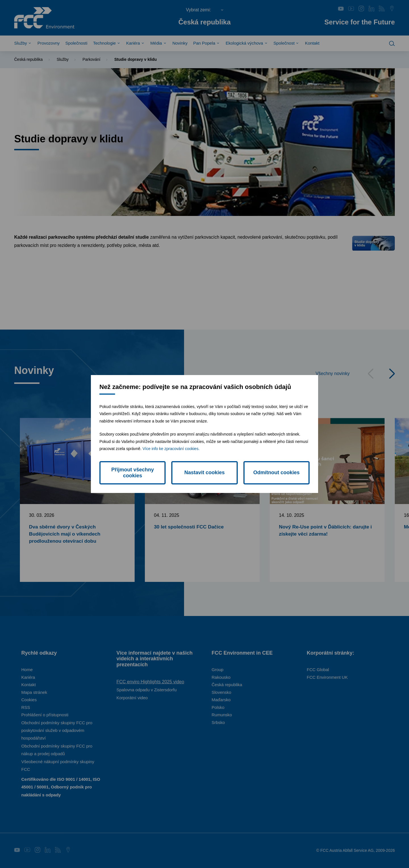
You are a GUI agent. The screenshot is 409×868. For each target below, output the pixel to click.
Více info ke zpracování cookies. (171, 449)
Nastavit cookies (204, 472)
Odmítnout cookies (277, 472)
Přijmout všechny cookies (133, 473)
